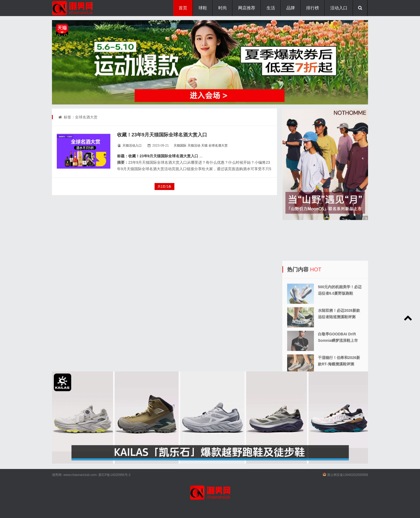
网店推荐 (247, 8)
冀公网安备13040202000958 (348, 475)
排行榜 (313, 8)
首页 (183, 8)
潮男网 (57, 475)
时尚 (223, 8)
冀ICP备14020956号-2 (114, 475)
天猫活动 (194, 146)
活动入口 (339, 8)
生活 (271, 8)
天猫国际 (180, 146)
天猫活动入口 (132, 146)
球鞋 (203, 8)
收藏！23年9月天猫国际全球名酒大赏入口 (162, 135)
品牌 (291, 8)
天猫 (204, 146)
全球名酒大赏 (218, 146)
